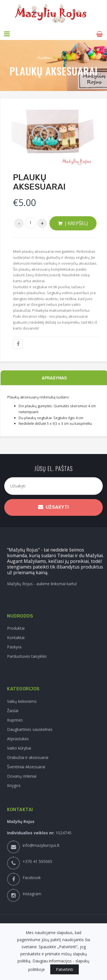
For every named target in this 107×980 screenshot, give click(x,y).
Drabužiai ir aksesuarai (28, 757)
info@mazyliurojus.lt (41, 845)
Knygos (14, 785)
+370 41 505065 (37, 861)
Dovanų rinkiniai (22, 776)
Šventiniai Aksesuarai (26, 766)
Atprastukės (18, 738)
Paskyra (14, 647)
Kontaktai (16, 638)
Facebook (32, 877)
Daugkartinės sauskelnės (30, 729)
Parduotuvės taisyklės (27, 656)
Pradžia (44, 58)
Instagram (32, 893)
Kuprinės (15, 720)
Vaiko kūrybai (19, 748)
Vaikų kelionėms (22, 701)
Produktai (16, 628)
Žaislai (13, 710)
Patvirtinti (65, 969)
